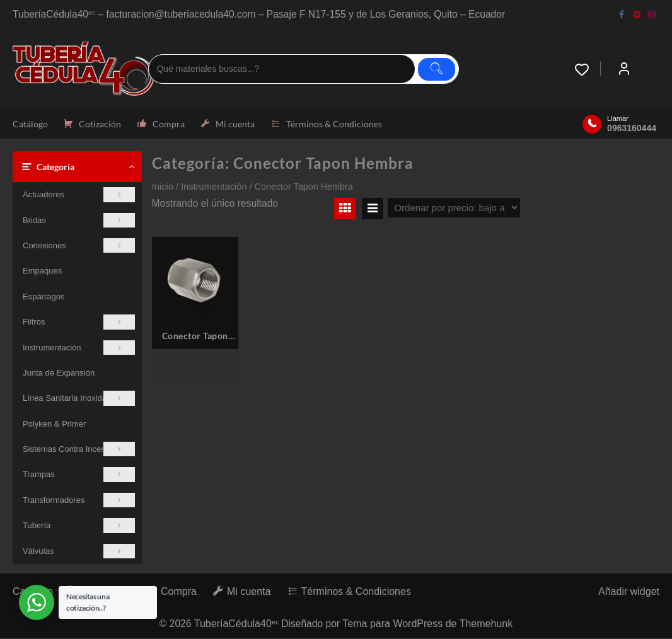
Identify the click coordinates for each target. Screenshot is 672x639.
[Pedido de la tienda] (454, 209)
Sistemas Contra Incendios (79, 450)
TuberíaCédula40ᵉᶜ (236, 625)
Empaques (42, 272)
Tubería (79, 527)
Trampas (79, 475)
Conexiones (79, 247)
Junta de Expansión (59, 374)
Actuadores (79, 196)
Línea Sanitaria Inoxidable (79, 399)
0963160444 (632, 129)
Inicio (163, 188)
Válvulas (79, 552)
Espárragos (43, 298)
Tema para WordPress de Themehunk (429, 625)
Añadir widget (629, 593)
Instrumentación (79, 348)
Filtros (79, 323)
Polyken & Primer (54, 425)
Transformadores (79, 501)
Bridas (79, 221)
